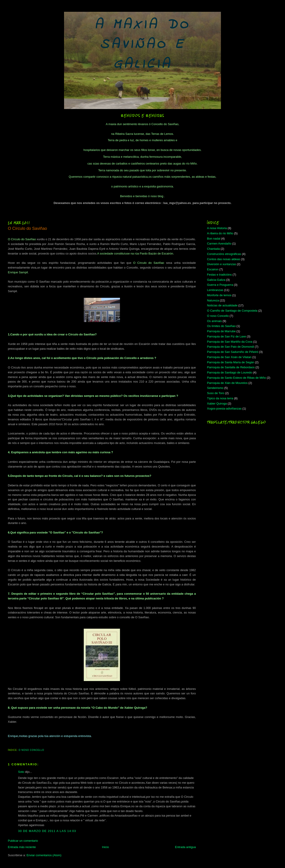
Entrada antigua (185, 847)
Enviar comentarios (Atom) (44, 855)
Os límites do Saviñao (221, 326)
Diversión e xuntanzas (221, 264)
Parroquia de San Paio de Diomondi (230, 347)
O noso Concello (31, 750)
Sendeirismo (215, 388)
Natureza (213, 300)
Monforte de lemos (219, 295)
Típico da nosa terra (220, 398)
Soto (21, 772)
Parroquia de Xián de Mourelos (227, 383)
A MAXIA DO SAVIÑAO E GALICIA (142, 45)
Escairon (213, 269)
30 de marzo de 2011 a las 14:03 (47, 831)
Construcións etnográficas (224, 254)
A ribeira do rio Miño (220, 233)
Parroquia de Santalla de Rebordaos (231, 367)
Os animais (214, 321)
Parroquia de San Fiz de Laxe (226, 336)
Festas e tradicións (219, 275)
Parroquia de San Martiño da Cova (230, 342)
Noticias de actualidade (222, 305)
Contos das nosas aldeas (223, 259)
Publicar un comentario (23, 841)
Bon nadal (214, 239)
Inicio (105, 847)
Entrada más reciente (22, 847)
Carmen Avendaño (219, 244)
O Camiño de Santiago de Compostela (232, 311)
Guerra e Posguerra (220, 285)
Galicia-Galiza (216, 280)
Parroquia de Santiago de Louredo (229, 372)
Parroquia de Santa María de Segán (230, 362)
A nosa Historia (217, 228)
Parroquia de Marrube (221, 331)
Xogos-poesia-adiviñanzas (224, 409)
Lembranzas (215, 290)
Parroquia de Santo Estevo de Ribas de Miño (236, 378)
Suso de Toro (216, 393)
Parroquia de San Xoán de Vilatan (229, 357)
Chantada (213, 249)
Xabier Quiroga (217, 404)
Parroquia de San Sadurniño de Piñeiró (232, 352)
